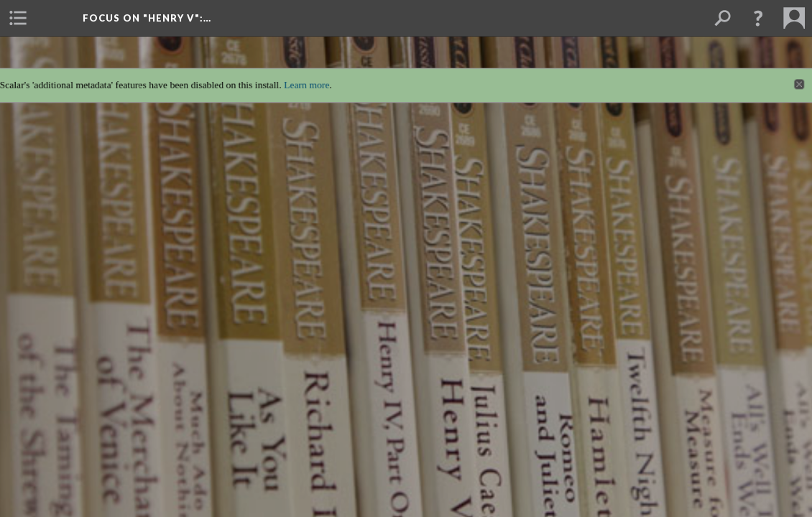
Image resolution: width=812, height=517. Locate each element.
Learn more (302, 75)
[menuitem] (18, 18)
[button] (758, 18)
